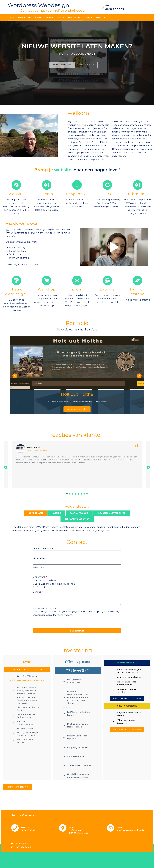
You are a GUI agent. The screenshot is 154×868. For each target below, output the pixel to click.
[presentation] (51, 623)
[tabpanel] (77, 465)
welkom (21, 18)
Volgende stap (75, 18)
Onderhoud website (46, 580)
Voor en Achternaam (44, 549)
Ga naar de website (77, 409)
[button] (114, 247)
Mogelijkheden (35, 18)
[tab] (36, 513)
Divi (114, 149)
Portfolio (49, 18)
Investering (101, 18)
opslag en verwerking (108, 612)
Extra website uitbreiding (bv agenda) (55, 584)
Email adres (39, 558)
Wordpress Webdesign (38, 5)
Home (12, 18)
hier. (107, 530)
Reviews (61, 18)
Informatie (41, 587)
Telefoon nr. (39, 567)
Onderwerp (39, 577)
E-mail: (120, 827)
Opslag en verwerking (45, 608)
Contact (88, 18)
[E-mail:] (111, 828)
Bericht (37, 592)
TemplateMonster (139, 146)
